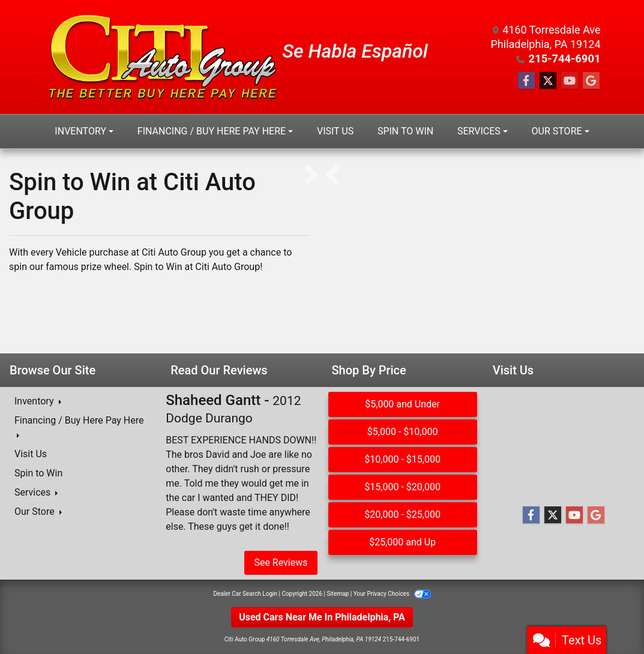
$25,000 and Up (402, 542)
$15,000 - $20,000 (402, 487)
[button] (332, 175)
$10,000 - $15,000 (402, 459)
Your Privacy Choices (392, 594)
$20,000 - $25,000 (402, 514)
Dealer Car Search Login (245, 594)
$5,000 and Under (402, 404)
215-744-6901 (565, 58)
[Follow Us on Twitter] (548, 81)
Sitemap (338, 594)
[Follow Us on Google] (591, 81)
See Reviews (281, 562)
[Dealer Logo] (163, 57)
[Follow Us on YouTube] (570, 81)
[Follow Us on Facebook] (526, 81)
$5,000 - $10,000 (403, 432)
